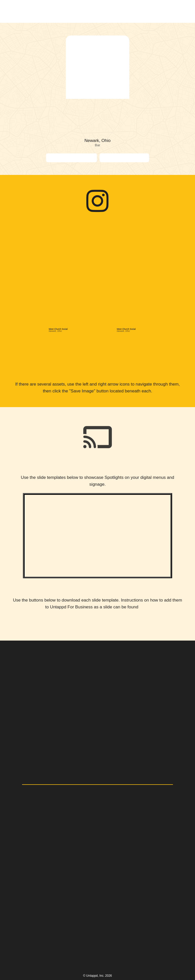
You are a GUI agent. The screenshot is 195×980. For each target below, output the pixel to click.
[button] (178, 11)
